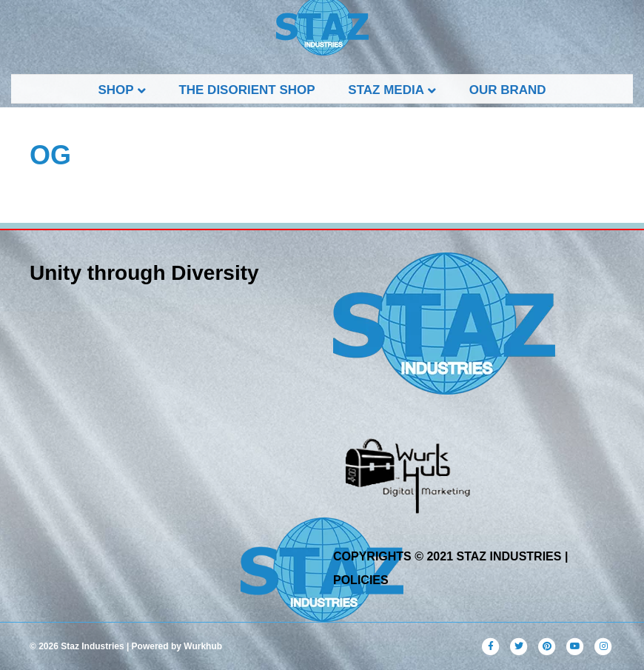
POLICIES (361, 580)
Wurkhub (203, 646)
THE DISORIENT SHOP (246, 90)
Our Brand (508, 90)
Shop (115, 90)
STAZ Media (386, 90)
